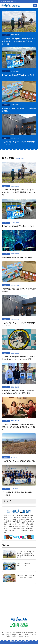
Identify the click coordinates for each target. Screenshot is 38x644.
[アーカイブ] (19, 501)
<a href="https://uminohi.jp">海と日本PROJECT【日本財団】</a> (19, 597)
